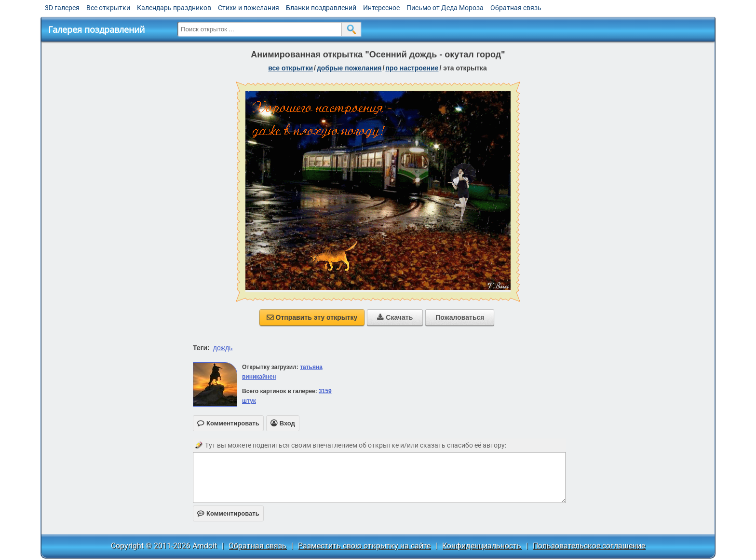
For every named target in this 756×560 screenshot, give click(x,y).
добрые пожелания (349, 68)
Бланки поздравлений (321, 8)
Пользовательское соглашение (589, 546)
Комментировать (228, 513)
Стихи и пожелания (249, 8)
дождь (223, 348)
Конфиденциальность (482, 546)
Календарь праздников (174, 8)
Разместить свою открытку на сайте (364, 546)
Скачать (395, 317)
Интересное (381, 8)
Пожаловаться (460, 317)
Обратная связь (516, 8)
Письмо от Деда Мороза (445, 8)
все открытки (290, 68)
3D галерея (62, 8)
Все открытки (108, 8)
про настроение (412, 68)
